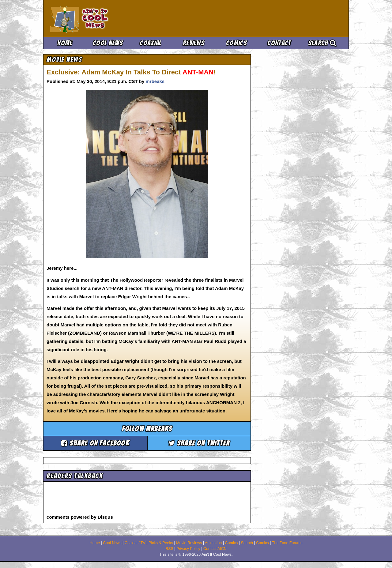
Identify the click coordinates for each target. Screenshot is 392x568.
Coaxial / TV (135, 543)
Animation (213, 543)
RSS (169, 549)
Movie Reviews (189, 543)
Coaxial (151, 43)
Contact (279, 43)
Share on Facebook (95, 443)
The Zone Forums (287, 543)
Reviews (194, 43)
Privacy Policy (188, 549)
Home (65, 43)
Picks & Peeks (161, 543)
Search (322, 43)
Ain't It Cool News (95, 18)
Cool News (108, 43)
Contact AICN (215, 549)
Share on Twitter (199, 443)
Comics (236, 43)
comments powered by (80, 517)
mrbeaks (155, 81)
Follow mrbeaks (147, 429)
